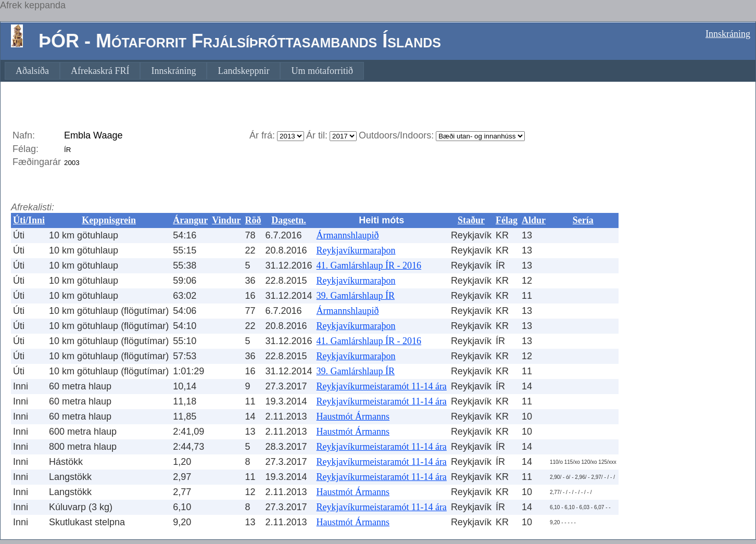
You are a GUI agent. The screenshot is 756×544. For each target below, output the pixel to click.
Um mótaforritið (322, 71)
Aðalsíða (32, 71)
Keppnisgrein (109, 220)
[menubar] (184, 71)
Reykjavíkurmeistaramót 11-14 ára (382, 386)
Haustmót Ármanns (353, 416)
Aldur (534, 220)
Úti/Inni (29, 220)
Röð (253, 220)
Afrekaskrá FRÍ (100, 71)
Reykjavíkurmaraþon (356, 250)
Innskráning (728, 34)
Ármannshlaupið (348, 235)
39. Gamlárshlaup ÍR (356, 296)
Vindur (226, 220)
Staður (471, 220)
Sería (583, 220)
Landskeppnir (243, 71)
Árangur (190, 220)
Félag (507, 220)
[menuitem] (32, 71)
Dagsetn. (289, 220)
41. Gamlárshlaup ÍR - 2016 (369, 265)
